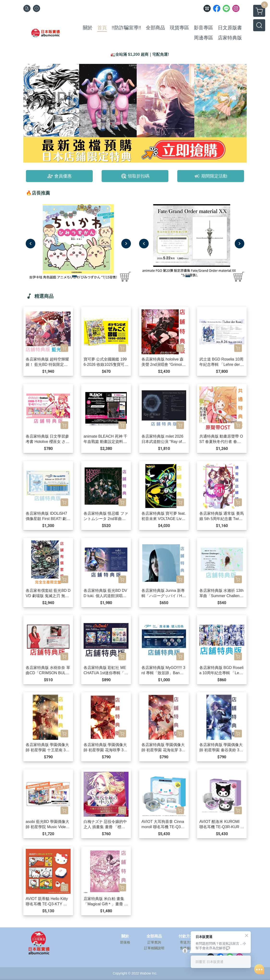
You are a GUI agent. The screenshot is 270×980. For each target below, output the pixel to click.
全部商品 (154, 936)
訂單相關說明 (154, 948)
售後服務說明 (190, 948)
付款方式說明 (190, 936)
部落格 (125, 942)
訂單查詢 (154, 942)
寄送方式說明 (190, 942)
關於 (125, 936)
